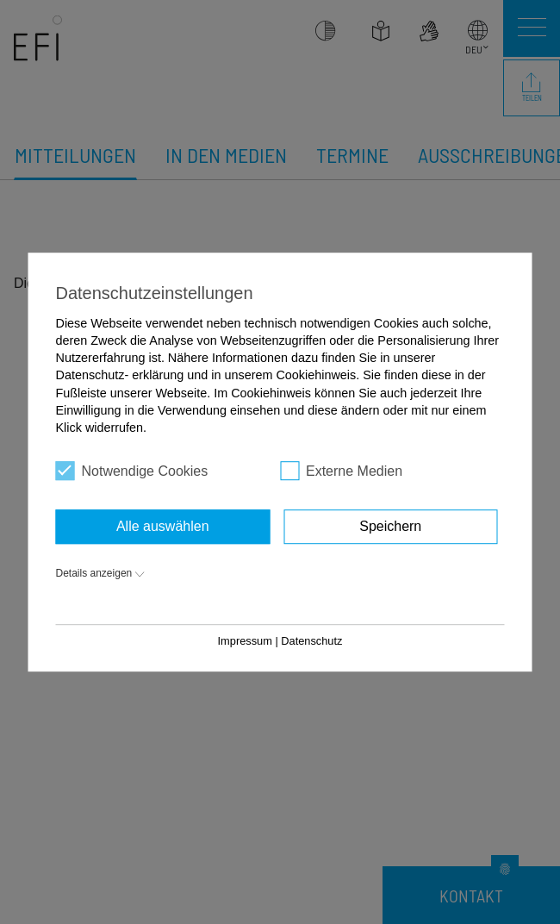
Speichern (390, 526)
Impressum (245, 641)
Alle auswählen (163, 526)
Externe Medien (341, 471)
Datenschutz (311, 641)
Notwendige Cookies (132, 471)
